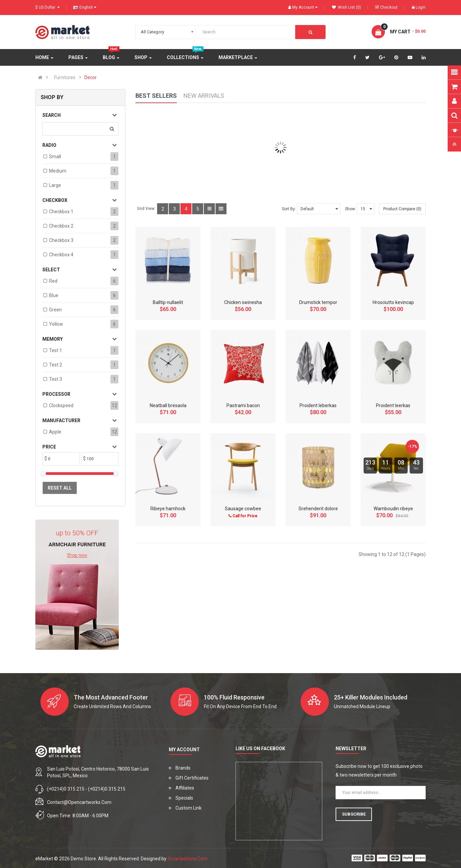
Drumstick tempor (318, 302)
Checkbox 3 (61, 240)
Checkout (386, 7)
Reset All (60, 488)
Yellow (56, 324)
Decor (91, 77)
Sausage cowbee (243, 509)
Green (55, 310)
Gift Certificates (192, 778)
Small (55, 157)
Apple (55, 432)
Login (419, 7)
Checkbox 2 (61, 226)
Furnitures (65, 77)
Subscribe (354, 814)
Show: (350, 209)
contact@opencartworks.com (79, 802)
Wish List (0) (346, 7)
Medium (58, 171)
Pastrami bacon (243, 405)
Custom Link (188, 808)
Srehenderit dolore (318, 509)
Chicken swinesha (243, 302)
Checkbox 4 (61, 255)
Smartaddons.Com (187, 859)
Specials (184, 798)
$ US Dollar (48, 7)
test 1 (56, 350)
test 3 (56, 379)
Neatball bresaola (168, 405)
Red (53, 281)
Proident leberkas (318, 405)
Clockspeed (61, 405)
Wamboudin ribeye (393, 509)
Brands (183, 768)
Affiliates (185, 788)
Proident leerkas (393, 405)
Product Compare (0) (402, 209)
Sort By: (289, 209)
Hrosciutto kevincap (393, 302)
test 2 (56, 365)
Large (55, 185)
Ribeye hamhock (168, 509)
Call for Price (243, 516)
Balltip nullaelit (168, 302)
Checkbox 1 (61, 212)
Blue (54, 295)
